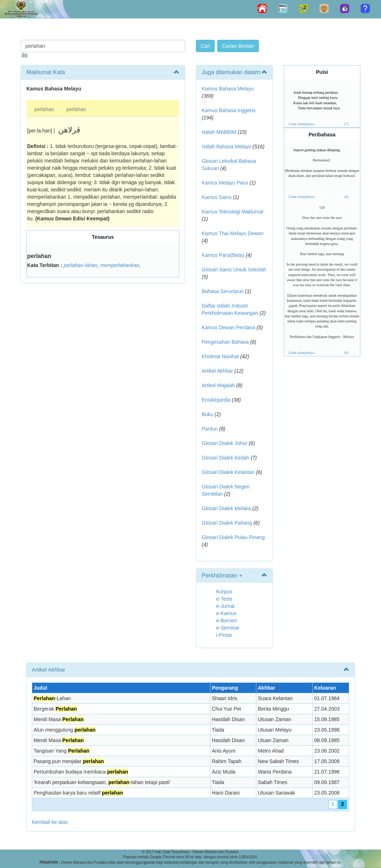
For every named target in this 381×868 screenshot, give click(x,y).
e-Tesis (224, 599)
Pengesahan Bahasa (225, 342)
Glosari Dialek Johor (224, 443)
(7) (346, 124)
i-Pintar (224, 635)
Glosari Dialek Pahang (227, 523)
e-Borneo (227, 621)
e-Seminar (228, 628)
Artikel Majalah (218, 385)
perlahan (44, 109)
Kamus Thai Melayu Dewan (233, 233)
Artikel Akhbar (217, 371)
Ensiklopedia (216, 400)
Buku (207, 414)
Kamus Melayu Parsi (225, 183)
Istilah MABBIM (219, 132)
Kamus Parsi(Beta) (223, 255)
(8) (346, 353)
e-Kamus (226, 613)
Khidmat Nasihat (220, 356)
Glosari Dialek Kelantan (228, 472)
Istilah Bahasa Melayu (226, 147)
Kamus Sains (217, 197)
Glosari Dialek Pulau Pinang (233, 537)
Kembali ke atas (50, 822)
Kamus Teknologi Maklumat (233, 212)
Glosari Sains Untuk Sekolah (234, 270)
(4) (346, 197)
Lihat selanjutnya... (303, 124)
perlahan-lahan (80, 265)
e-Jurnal (225, 606)
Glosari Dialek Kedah (226, 458)
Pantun (210, 429)
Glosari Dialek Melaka (226, 508)
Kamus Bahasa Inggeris (229, 110)
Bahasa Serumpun (223, 291)
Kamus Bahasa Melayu (228, 89)
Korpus (224, 592)
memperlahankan (120, 265)
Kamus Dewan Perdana (228, 327)
